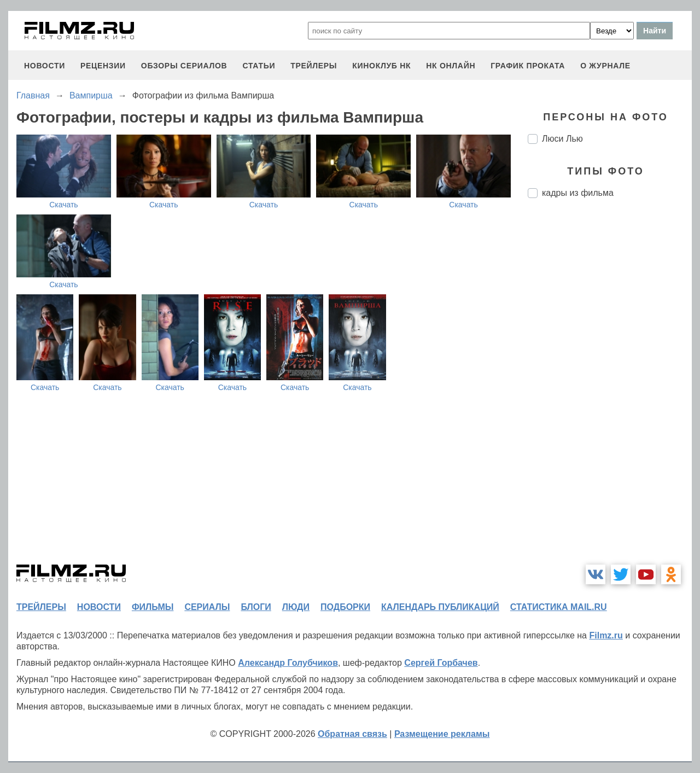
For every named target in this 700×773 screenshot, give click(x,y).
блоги (256, 607)
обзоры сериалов (184, 66)
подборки (345, 607)
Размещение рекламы (442, 734)
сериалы (207, 607)
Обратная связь (352, 734)
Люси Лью (562, 139)
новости (45, 66)
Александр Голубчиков (288, 663)
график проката (528, 66)
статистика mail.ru (559, 607)
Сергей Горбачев (441, 663)
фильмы (153, 607)
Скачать (64, 205)
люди (296, 607)
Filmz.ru (606, 635)
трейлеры (314, 66)
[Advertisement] (610, 390)
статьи (259, 66)
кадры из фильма (578, 193)
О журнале (605, 66)
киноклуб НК (381, 66)
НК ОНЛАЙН (451, 66)
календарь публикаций (440, 607)
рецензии (103, 66)
